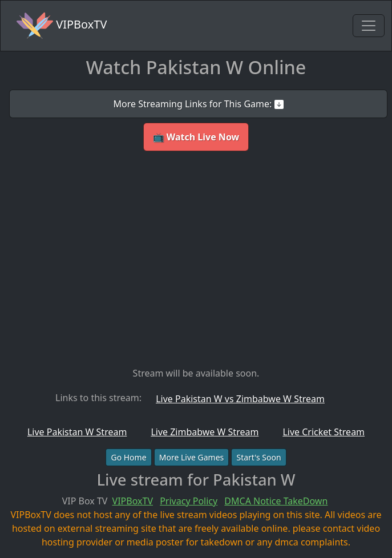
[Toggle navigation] (369, 26)
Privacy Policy (189, 501)
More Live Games (192, 457)
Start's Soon (258, 457)
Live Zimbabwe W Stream (205, 432)
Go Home (128, 457)
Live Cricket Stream (324, 432)
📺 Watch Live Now (196, 137)
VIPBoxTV (62, 26)
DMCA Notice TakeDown (276, 501)
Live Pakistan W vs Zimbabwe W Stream (240, 399)
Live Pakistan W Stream (77, 432)
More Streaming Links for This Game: (198, 104)
